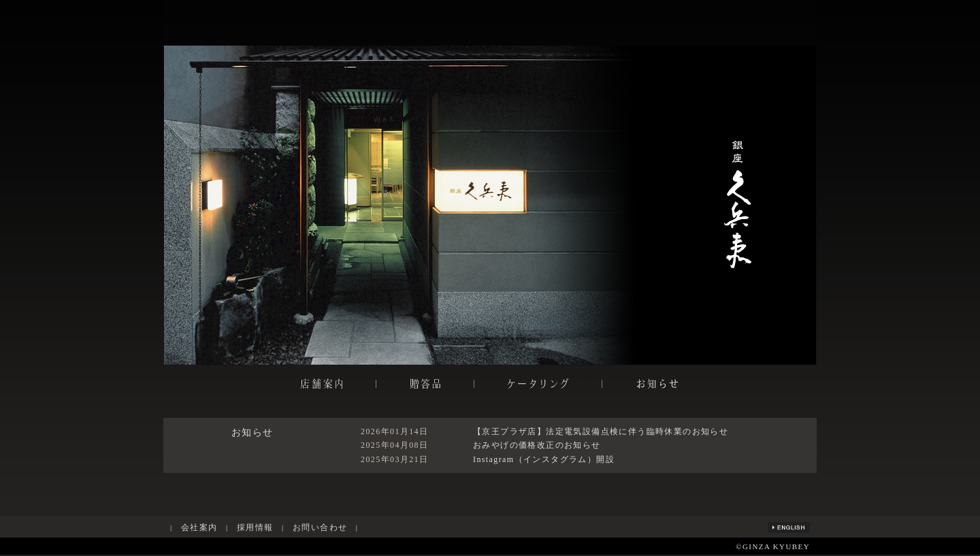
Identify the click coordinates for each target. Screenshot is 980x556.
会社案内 (199, 527)
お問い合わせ (320, 527)
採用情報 (255, 527)
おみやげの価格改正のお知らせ (537, 445)
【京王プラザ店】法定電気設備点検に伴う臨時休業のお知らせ (601, 431)
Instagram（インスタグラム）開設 (544, 459)
